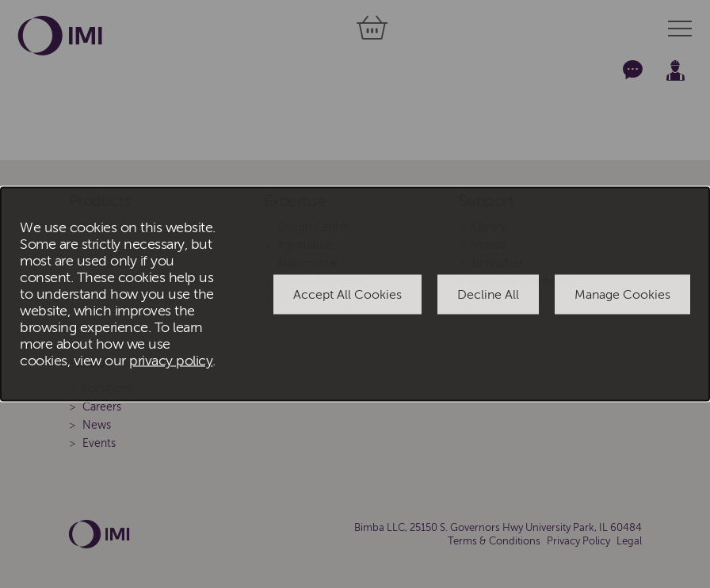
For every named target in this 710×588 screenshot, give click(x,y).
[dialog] (355, 294)
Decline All (488, 294)
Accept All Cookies (347, 294)
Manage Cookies (622, 294)
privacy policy (171, 361)
